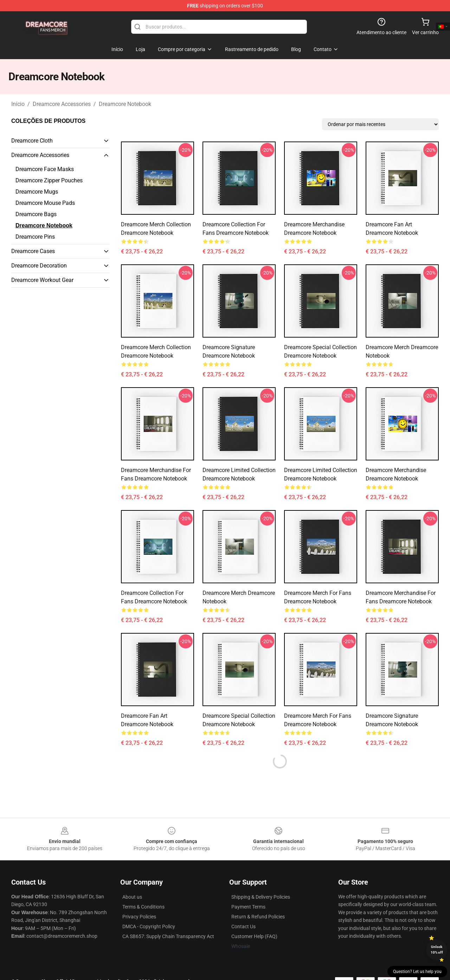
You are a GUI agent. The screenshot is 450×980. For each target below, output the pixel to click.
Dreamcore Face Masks (45, 169)
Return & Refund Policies (258, 917)
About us (132, 897)
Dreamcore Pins (35, 237)
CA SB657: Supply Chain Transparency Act (168, 936)
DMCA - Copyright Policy (149, 926)
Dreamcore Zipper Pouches (49, 180)
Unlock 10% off (437, 950)
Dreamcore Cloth (32, 141)
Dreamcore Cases (33, 251)
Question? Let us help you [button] (417, 972)
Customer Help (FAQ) (254, 936)
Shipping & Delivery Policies (261, 897)
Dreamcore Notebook (125, 104)
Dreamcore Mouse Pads (45, 203)
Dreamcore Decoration (39, 266)
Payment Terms (248, 907)
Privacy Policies (139, 917)
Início (18, 104)
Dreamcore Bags (36, 214)
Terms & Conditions (143, 907)
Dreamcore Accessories (62, 104)
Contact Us (243, 926)
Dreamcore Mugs (37, 192)
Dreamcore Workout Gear (42, 280)
